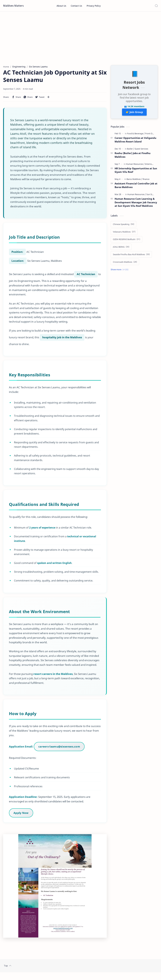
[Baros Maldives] (134, 180)
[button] (16, 99)
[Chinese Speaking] (124, 226)
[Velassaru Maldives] (124, 233)
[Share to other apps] (48, 99)
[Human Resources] (135, 165)
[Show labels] (120, 271)
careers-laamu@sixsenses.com (59, 750)
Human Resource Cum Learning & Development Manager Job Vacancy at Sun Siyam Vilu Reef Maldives (136, 204)
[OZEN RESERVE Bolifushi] (126, 241)
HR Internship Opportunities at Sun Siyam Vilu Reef (136, 172)
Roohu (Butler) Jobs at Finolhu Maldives (133, 156)
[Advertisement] (80, 38)
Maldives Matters (13, 6)
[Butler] (131, 150)
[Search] (156, 6)
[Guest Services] (141, 150)
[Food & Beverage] (136, 135)
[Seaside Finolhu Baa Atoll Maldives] (131, 256)
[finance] (146, 180)
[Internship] (150, 165)
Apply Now (21, 816)
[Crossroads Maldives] (125, 263)
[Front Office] (151, 135)
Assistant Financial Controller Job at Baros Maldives (136, 187)
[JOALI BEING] (121, 248)
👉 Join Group (134, 114)
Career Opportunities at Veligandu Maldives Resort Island (135, 141)
